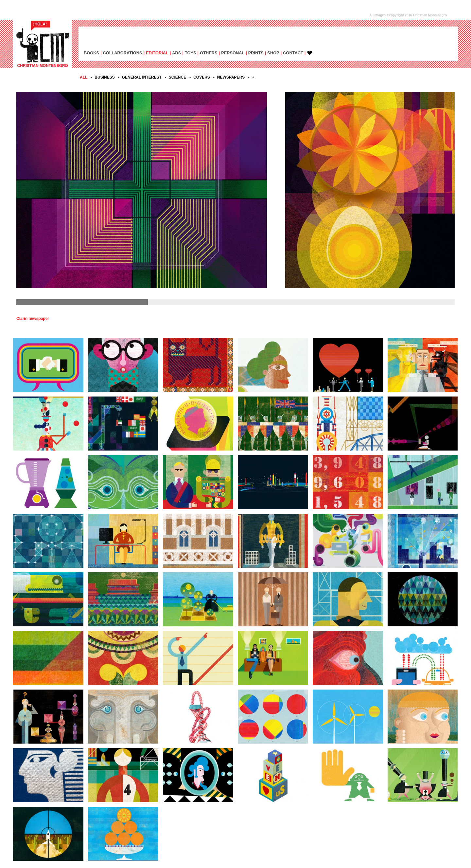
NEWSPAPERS (231, 77)
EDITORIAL (157, 53)
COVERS (202, 77)
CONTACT (293, 53)
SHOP (273, 53)
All (84, 77)
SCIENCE (177, 77)
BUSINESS (105, 77)
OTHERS (209, 53)
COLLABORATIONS (123, 53)
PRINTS (256, 53)
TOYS (191, 53)
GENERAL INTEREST (142, 77)
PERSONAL (233, 53)
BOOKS (91, 53)
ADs (176, 53)
